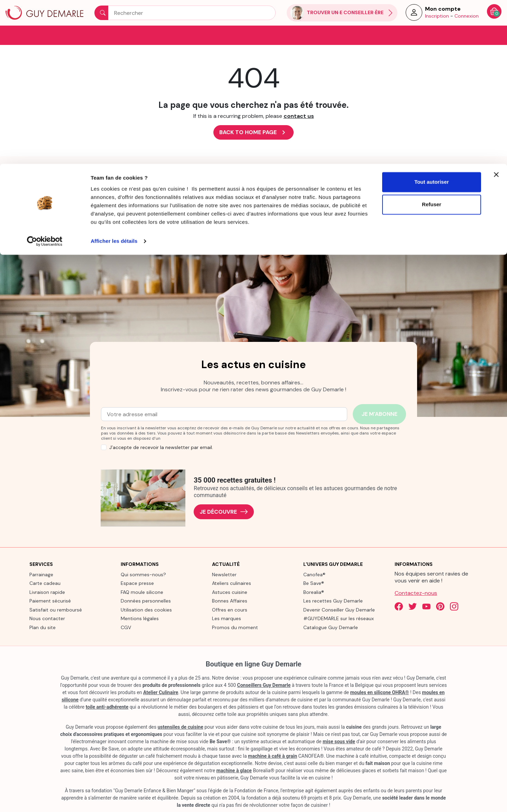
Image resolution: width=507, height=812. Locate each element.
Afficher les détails (114, 77)
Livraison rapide (47, 591)
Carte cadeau (45, 583)
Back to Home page (254, 132)
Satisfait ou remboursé (56, 609)
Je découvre (224, 511)
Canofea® (314, 574)
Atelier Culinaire (161, 692)
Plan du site (43, 627)
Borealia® (314, 591)
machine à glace (234, 770)
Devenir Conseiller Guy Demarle (339, 609)
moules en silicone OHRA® (379, 692)
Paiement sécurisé (50, 600)
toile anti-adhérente (107, 707)
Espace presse (137, 583)
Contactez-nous (416, 592)
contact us (299, 116)
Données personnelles (146, 600)
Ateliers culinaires (232, 583)
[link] (63, 195)
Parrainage (41, 574)
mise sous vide (339, 741)
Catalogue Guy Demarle (331, 627)
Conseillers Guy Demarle (264, 685)
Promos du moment (235, 627)
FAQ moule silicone (142, 591)
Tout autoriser (432, 18)
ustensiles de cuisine (181, 727)
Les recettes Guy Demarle (333, 600)
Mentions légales (140, 618)
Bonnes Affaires (230, 600)
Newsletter (224, 574)
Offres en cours (230, 609)
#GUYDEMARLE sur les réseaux (339, 618)
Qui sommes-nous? (143, 574)
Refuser (432, 41)
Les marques (227, 618)
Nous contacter (47, 618)
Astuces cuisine (230, 591)
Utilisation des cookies (146, 609)
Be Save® (314, 583)
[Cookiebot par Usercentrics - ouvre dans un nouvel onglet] (45, 77)
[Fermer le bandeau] (496, 11)
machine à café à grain (273, 756)
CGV (126, 627)
